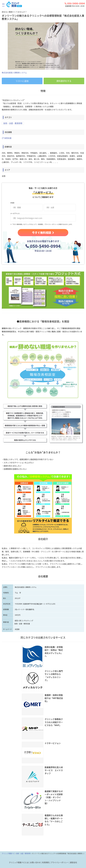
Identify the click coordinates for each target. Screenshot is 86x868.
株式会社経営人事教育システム (14, 73)
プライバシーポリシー (60, 862)
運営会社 (74, 862)
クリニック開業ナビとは (19, 862)
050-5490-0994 (75, 3)
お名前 (12, 203)
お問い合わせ (35, 862)
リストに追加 (22, 81)
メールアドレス (15, 214)
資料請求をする (64, 81)
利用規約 (46, 862)
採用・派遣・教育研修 (13, 123)
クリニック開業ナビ (8, 854)
